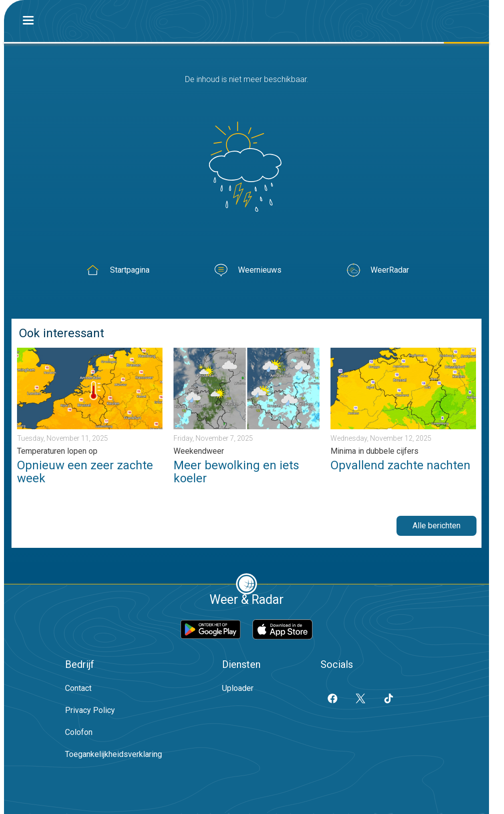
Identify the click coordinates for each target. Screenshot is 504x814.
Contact (78, 688)
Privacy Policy (90, 710)
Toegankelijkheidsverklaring (113, 754)
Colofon (79, 732)
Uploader (238, 688)
